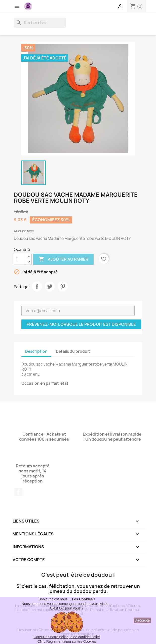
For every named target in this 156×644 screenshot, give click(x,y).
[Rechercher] (40, 23)
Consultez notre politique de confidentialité (67, 637)
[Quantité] (20, 259)
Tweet (50, 286)
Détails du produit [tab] (73, 351)
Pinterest (63, 286)
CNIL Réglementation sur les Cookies (67, 641)
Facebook (18, 492)
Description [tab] (36, 351)
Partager (37, 286)
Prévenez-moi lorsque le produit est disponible (81, 324)
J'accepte (142, 620)
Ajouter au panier (63, 259)
